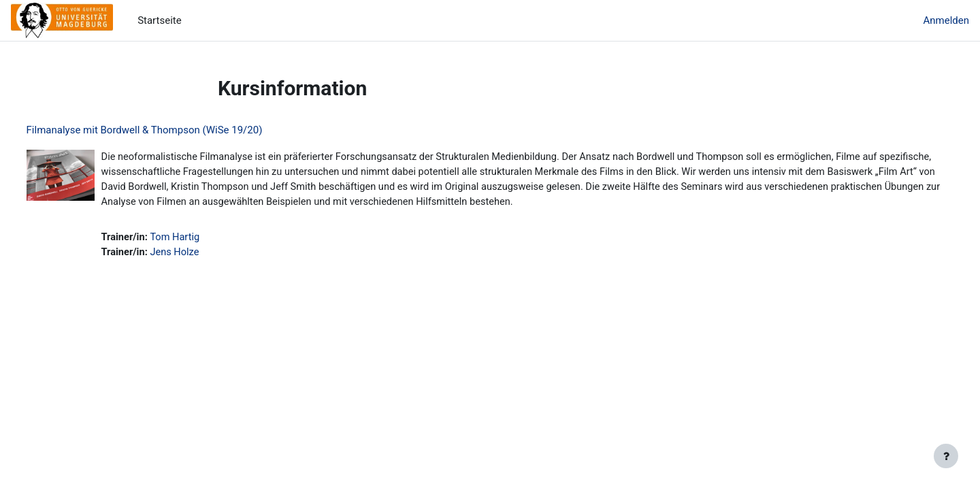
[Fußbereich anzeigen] (946, 456)
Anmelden (946, 20)
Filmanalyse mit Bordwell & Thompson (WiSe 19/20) (170, 130)
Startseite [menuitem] (160, 20)
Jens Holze (202, 255)
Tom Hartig (202, 240)
